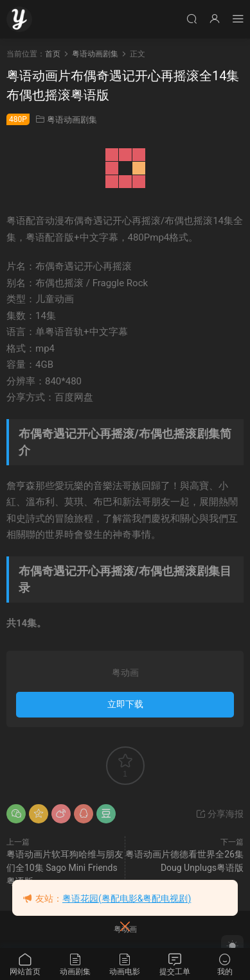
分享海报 (219, 814)
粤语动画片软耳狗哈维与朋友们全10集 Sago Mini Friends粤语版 (65, 868)
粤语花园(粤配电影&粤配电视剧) (127, 898)
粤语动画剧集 (72, 120)
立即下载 (125, 704)
